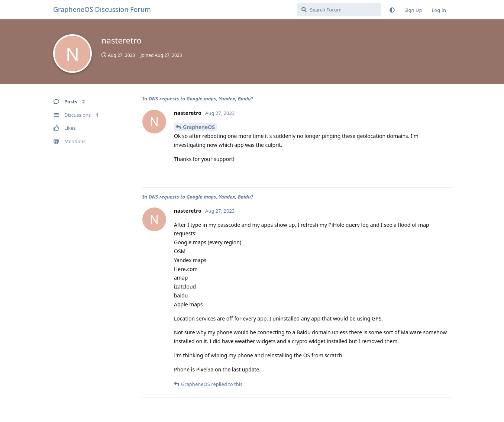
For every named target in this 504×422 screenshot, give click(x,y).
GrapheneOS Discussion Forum (102, 9)
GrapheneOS (199, 127)
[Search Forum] (339, 10)
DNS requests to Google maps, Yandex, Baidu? (201, 99)
